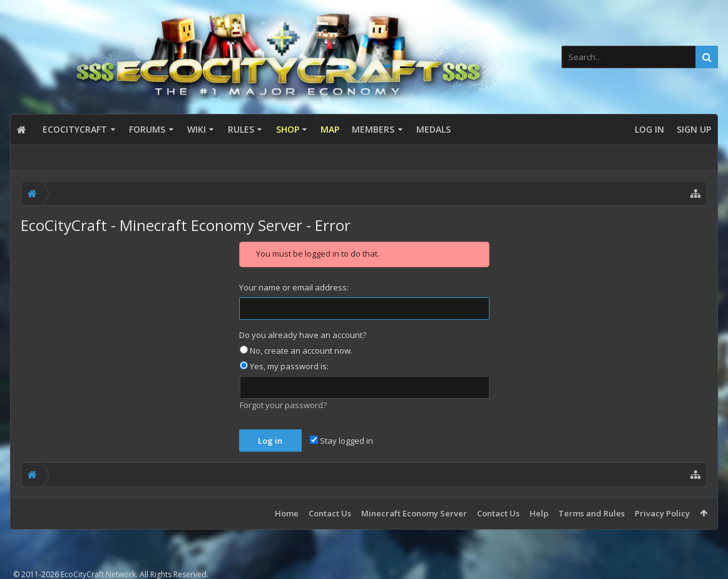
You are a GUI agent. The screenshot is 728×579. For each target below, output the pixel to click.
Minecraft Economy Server (414, 513)
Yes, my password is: (284, 366)
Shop (288, 129)
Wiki (197, 129)
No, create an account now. (296, 351)
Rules (241, 129)
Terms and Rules (592, 513)
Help (539, 513)
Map (330, 129)
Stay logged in (341, 441)
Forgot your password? (283, 405)
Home (287, 513)
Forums (147, 129)
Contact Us (330, 513)
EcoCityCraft (75, 129)
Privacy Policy (662, 513)
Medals (433, 129)
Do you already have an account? (303, 335)
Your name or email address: (294, 287)
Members (373, 129)
